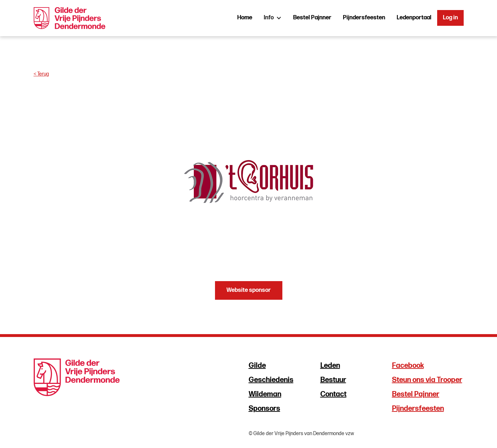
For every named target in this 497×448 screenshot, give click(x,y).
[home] (70, 18)
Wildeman (265, 394)
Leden (330, 366)
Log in (450, 18)
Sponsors (264, 409)
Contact (333, 394)
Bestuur (333, 380)
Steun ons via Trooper (427, 380)
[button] (273, 18)
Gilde (257, 366)
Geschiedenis (271, 380)
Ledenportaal (414, 18)
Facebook (408, 366)
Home (245, 18)
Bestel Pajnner (312, 18)
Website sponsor (249, 290)
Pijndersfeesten (364, 18)
